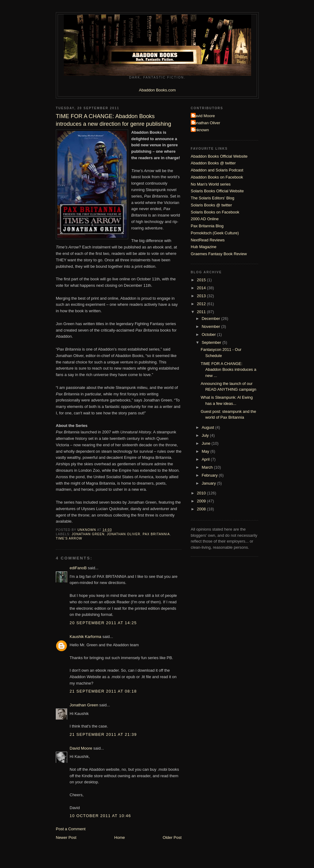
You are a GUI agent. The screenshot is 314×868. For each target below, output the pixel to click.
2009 (202, 501)
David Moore (81, 748)
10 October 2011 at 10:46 (100, 816)
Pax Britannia (156, 534)
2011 (202, 312)
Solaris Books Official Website (217, 191)
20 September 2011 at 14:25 (103, 623)
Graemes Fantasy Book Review (219, 254)
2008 (202, 509)
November (212, 326)
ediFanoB (78, 568)
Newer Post (66, 837)
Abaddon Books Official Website (219, 156)
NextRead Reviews (208, 240)
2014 (202, 288)
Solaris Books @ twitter (211, 205)
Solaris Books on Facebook (215, 212)
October (209, 334)
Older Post (172, 837)
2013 (202, 296)
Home (120, 837)
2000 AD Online (205, 219)
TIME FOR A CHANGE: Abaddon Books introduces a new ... (228, 370)
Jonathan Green (88, 534)
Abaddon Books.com (157, 90)
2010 (202, 493)
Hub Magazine (204, 247)
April (206, 459)
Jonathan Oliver (124, 534)
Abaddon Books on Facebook (217, 177)
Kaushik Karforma (85, 637)
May (206, 451)
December (212, 319)
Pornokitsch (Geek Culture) (215, 233)
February (210, 475)
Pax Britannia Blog (207, 226)
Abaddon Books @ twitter (213, 163)
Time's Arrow (69, 538)
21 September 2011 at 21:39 (103, 734)
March (208, 467)
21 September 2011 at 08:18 (103, 691)
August (209, 427)
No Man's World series (211, 184)
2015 (202, 280)
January (209, 483)
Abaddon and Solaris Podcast (217, 170)
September (212, 342)
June (207, 443)
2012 (202, 304)
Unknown (201, 130)
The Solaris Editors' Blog (213, 198)
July (206, 435)
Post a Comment (71, 829)
